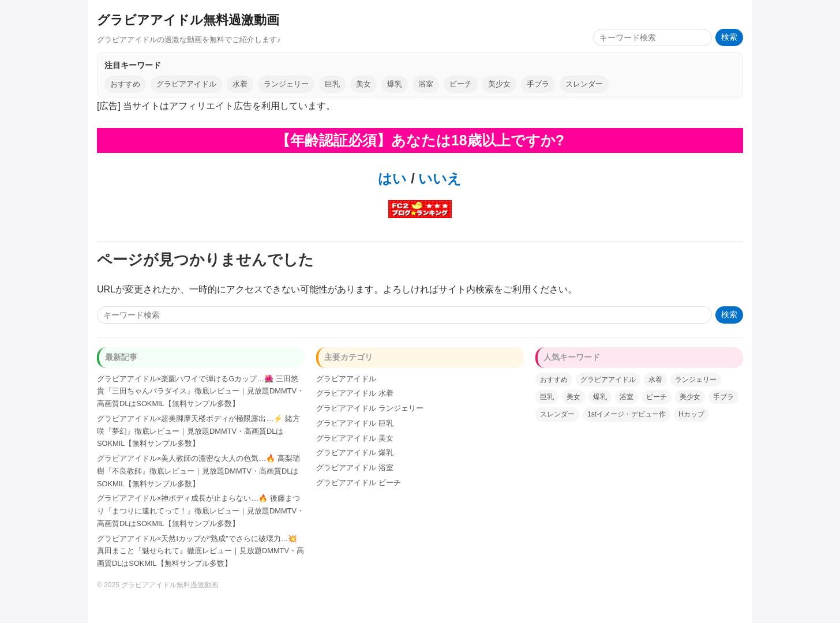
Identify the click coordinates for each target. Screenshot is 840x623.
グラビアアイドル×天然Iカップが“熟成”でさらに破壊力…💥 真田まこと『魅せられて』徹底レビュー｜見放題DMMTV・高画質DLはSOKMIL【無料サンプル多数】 (200, 551)
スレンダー (584, 84)
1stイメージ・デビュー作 (627, 414)
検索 (729, 37)
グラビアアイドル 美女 (355, 438)
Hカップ (691, 414)
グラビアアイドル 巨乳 (355, 423)
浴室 (426, 84)
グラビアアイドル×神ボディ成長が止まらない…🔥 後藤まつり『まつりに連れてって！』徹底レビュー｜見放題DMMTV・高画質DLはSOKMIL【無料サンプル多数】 (200, 511)
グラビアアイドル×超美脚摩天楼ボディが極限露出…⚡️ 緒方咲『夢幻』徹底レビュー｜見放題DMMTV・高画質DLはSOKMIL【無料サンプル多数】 (198, 431)
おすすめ (125, 84)
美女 (363, 84)
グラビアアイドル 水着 (355, 393)
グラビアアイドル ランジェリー (370, 408)
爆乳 (395, 84)
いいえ (438, 179)
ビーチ (461, 84)
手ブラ (538, 84)
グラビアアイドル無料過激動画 (188, 20)
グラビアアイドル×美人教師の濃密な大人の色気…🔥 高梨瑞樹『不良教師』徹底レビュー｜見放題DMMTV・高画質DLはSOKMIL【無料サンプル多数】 (198, 471)
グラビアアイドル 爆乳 (355, 453)
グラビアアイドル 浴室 (355, 468)
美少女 (499, 84)
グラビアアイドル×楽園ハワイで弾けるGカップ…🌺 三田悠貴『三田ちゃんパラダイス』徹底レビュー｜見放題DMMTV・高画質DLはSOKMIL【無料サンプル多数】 (200, 391)
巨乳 (332, 84)
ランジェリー (286, 84)
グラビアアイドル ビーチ (359, 483)
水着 (240, 84)
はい (392, 179)
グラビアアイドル (186, 84)
